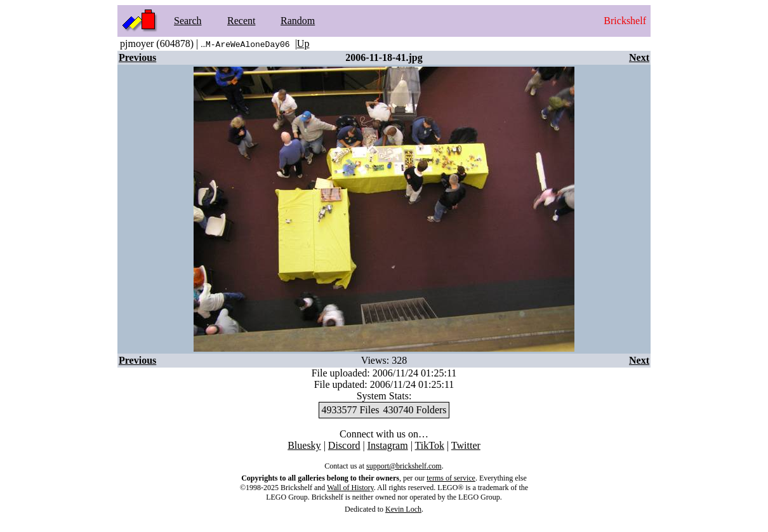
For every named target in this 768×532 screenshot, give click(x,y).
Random (298, 21)
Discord (344, 445)
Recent (241, 21)
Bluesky (304, 445)
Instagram (388, 445)
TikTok (430, 445)
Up (303, 43)
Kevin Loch (403, 509)
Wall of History (350, 488)
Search (188, 21)
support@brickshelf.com (404, 466)
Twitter (466, 445)
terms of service (451, 478)
